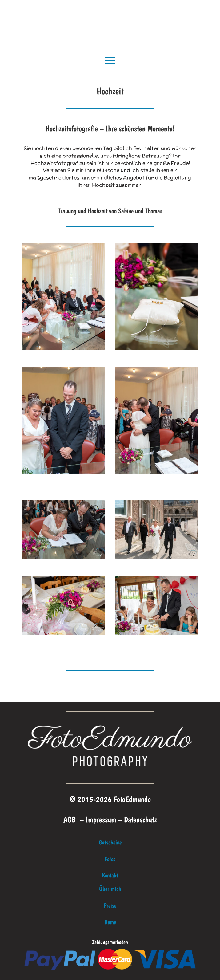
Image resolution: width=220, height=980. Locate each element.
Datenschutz (140, 819)
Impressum (101, 819)
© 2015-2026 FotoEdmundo (110, 799)
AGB (70, 819)
